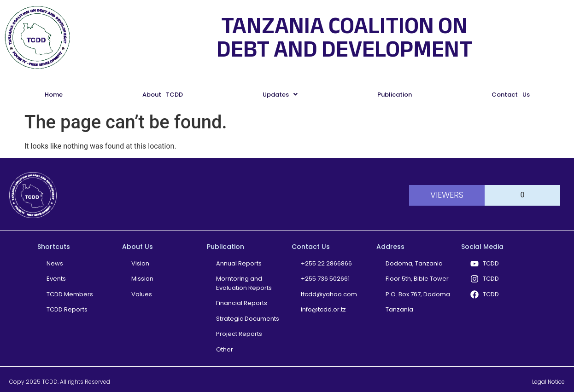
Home (54, 95)
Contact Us (511, 95)
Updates (280, 95)
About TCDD (163, 95)
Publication (395, 95)
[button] (280, 95)
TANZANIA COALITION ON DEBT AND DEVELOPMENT (344, 37)
